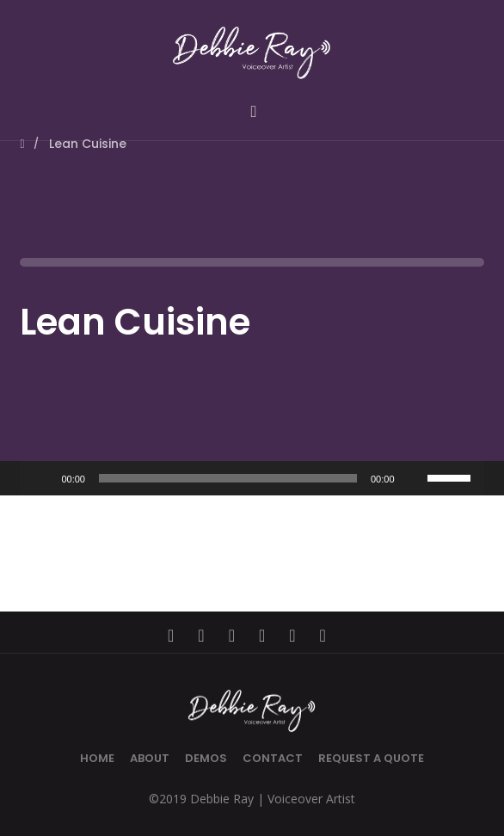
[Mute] (414, 478)
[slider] (228, 478)
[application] (252, 478)
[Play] (42, 478)
